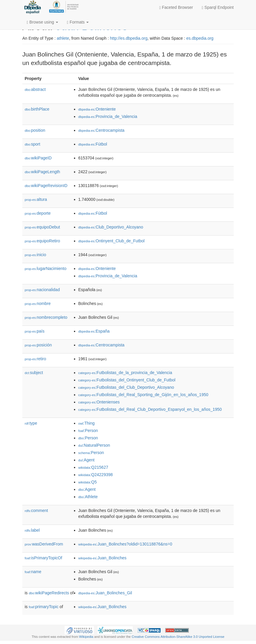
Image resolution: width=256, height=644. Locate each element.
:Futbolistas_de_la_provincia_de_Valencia (125, 373)
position (35, 130)
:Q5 (88, 482)
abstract (35, 89)
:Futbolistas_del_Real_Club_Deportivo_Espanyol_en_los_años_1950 (150, 409)
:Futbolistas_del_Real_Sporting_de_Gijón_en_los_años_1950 (143, 395)
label (32, 530)
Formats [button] (78, 22)
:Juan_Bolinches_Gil (105, 593)
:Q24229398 (96, 475)
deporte (38, 213)
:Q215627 (93, 467)
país (35, 331)
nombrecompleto (46, 317)
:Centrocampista (101, 130)
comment (36, 510)
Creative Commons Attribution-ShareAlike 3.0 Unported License (178, 637)
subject (34, 373)
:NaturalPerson (94, 445)
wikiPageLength (42, 172)
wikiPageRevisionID (46, 186)
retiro (35, 359)
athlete (63, 38)
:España (94, 331)
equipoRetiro (42, 241)
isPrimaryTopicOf (43, 558)
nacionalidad (42, 290)
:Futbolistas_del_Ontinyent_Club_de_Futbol (127, 380)
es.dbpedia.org (200, 38)
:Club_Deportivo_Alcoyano (111, 227)
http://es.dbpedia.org (129, 38)
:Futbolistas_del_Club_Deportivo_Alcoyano (126, 387)
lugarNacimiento (46, 268)
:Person (88, 431)
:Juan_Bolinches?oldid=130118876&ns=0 (125, 544)
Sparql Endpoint (218, 7)
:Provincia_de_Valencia (108, 116)
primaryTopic (44, 607)
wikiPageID (38, 158)
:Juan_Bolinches (102, 558)
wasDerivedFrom (44, 544)
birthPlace (37, 109)
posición (38, 345)
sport (32, 144)
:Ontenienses (99, 402)
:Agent (86, 460)
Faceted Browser (176, 7)
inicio (35, 255)
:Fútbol (93, 144)
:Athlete (88, 497)
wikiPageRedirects (49, 593)
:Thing (87, 423)
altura (36, 199)
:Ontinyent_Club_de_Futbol (112, 241)
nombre (38, 303)
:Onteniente (97, 109)
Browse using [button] (42, 22)
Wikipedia (86, 637)
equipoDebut (42, 227)
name (33, 572)
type (31, 423)
